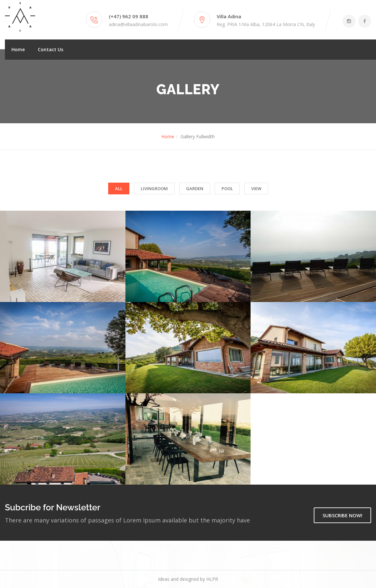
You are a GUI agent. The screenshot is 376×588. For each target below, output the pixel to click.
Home (18, 49)
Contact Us (51, 49)
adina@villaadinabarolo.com (138, 24)
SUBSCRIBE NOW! (342, 515)
